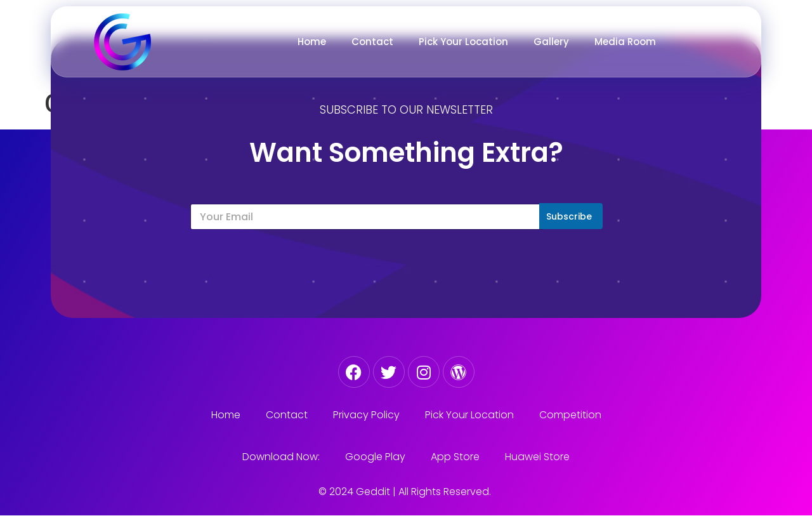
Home (312, 42)
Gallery (551, 42)
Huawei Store (537, 457)
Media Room (625, 42)
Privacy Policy (366, 415)
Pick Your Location (463, 42)
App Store (455, 457)
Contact (372, 42)
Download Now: (281, 457)
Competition (570, 415)
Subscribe (569, 216)
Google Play (375, 457)
